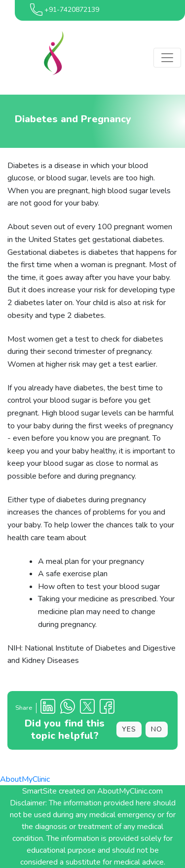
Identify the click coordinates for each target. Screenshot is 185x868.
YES (129, 729)
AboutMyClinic (25, 779)
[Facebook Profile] (107, 708)
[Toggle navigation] (167, 58)
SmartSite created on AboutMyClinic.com (92, 791)
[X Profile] (87, 708)
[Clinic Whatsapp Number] (68, 708)
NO (157, 729)
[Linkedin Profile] (48, 708)
